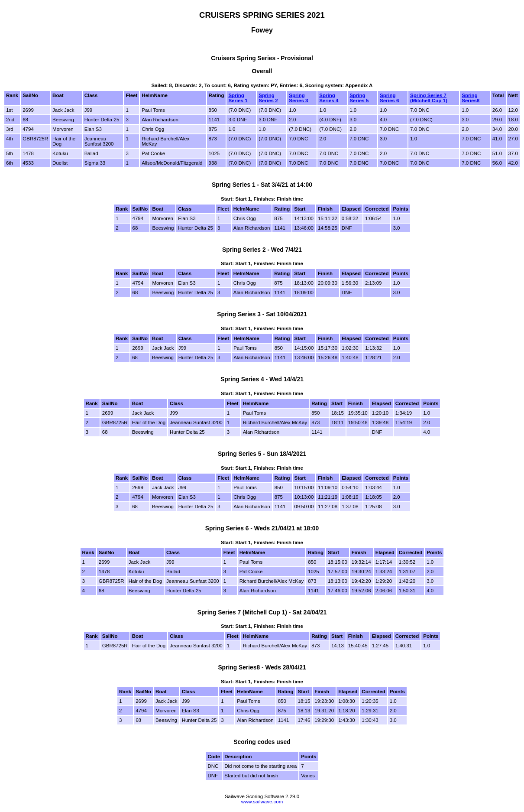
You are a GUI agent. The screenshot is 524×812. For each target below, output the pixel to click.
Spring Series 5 (359, 98)
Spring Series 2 (268, 98)
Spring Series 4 (329, 98)
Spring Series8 (471, 98)
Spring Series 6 (389, 98)
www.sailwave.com (262, 802)
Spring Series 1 (238, 98)
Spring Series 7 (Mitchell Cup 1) (429, 98)
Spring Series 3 (298, 98)
